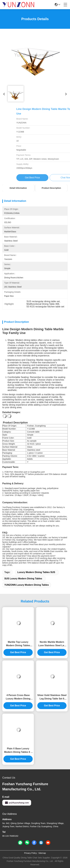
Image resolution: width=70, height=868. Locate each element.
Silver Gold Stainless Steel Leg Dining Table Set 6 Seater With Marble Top (52, 697)
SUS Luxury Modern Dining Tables (23, 579)
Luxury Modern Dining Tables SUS (36, 572)
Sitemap (42, 853)
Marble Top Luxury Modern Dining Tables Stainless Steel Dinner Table (18, 644)
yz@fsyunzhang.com (17, 803)
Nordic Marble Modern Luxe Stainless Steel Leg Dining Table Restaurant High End (52, 644)
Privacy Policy (30, 853)
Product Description (51, 188)
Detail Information (18, 188)
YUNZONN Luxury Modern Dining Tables (27, 585)
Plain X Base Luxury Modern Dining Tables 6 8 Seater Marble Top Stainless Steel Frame (18, 751)
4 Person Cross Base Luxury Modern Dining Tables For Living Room (18, 697)
